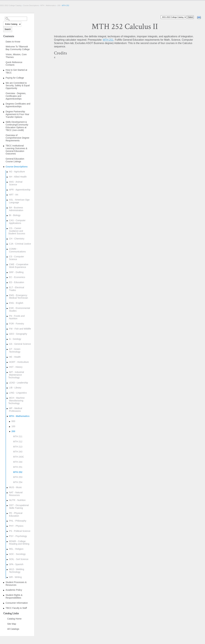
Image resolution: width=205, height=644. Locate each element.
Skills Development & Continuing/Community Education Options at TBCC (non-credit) (17, 126)
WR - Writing (15, 577)
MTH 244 (18, 462)
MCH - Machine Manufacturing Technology (16, 401)
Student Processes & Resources (16, 584)
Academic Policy (14, 590)
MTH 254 (18, 482)
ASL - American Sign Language (19, 201)
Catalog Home (14, 619)
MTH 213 (18, 447)
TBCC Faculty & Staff (16, 608)
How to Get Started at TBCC (16, 71)
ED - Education (16, 282)
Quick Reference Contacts (14, 64)
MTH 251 (18, 467)
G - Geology (15, 339)
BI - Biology (15, 215)
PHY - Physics (16, 526)
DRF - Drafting (16, 272)
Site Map (12, 624)
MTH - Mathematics (48, 5)
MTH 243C (19, 457)
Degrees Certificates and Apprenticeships (18, 105)
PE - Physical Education (16, 514)
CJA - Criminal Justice (20, 244)
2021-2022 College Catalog (11, 5)
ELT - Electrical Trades (16, 289)
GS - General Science (20, 344)
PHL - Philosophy (18, 521)
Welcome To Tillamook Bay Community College (18, 48)
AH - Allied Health (18, 177)
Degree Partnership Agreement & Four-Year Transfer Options (17, 114)
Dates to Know (13, 42)
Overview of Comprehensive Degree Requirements (17, 138)
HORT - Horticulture (19, 362)
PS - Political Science (20, 531)
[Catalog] (174, 17)
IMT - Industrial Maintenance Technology (16, 375)
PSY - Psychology (18, 536)
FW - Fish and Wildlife (20, 329)
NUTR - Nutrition (17, 500)
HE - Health (15, 357)
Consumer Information (17, 603)
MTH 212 (18, 442)
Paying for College (15, 78)
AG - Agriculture (17, 172)
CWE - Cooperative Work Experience (19, 266)
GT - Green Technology (15, 350)
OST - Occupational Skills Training (19, 507)
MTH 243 (18, 452)
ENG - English (16, 303)
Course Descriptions (31, 5)
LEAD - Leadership (18, 383)
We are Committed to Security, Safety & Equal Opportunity (18, 86)
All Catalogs (13, 629)
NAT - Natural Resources (16, 494)
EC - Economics (17, 277)
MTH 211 (18, 436)
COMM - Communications (17, 250)
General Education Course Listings (15, 160)
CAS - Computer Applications (17, 222)
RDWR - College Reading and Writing (19, 543)
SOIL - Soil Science (19, 559)
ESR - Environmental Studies (19, 309)
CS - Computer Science (16, 258)
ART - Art (14, 195)
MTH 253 (18, 477)
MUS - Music (15, 487)
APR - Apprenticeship (20, 190)
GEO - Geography (18, 334)
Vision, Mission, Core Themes (16, 56)
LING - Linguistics (18, 393)
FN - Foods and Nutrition (17, 317)
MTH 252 (18, 472)
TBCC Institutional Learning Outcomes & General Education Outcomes (16, 150)
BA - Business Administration (16, 209)
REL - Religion (16, 549)
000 (13, 421)
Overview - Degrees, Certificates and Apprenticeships (16, 96)
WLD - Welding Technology (16, 571)
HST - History (16, 367)
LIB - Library (15, 388)
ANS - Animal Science (16, 183)
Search (8, 29)
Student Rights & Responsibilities (14, 596)
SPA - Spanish (16, 564)
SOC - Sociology (17, 554)
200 (59, 5)
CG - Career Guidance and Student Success (17, 231)
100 (13, 426)
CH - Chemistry (17, 239)
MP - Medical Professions (15, 410)
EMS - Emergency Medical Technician (18, 297)
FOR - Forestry (16, 324)
